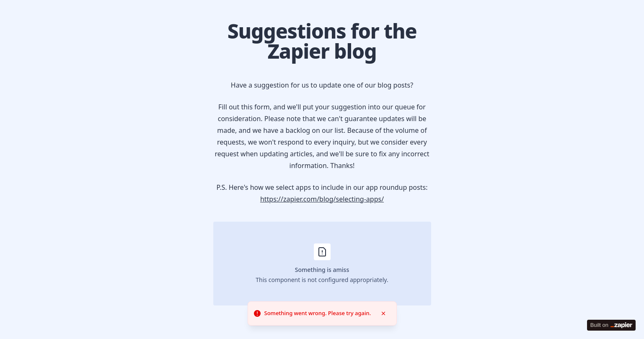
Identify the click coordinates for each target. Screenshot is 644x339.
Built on (611, 325)
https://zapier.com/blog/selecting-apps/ (322, 199)
